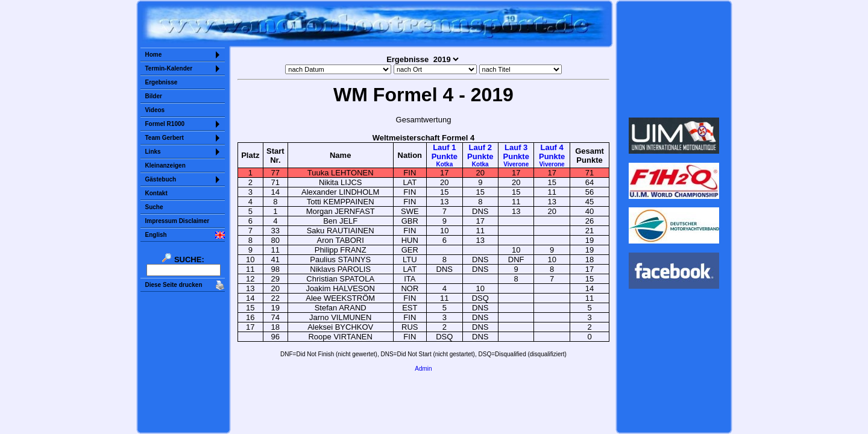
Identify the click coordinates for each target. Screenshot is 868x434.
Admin (423, 369)
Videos (155, 110)
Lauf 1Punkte (445, 155)
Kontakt (156, 193)
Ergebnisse (162, 82)
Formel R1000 (165, 124)
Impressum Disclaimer (178, 221)
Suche (154, 207)
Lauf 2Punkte (480, 155)
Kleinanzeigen (165, 165)
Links (153, 152)
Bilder (154, 96)
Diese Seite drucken (174, 285)
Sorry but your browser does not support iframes (674, 59)
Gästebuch (161, 179)
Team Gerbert (165, 138)
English (156, 235)
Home (154, 55)
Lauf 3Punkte (516, 155)
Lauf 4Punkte (552, 155)
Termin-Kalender (169, 68)
